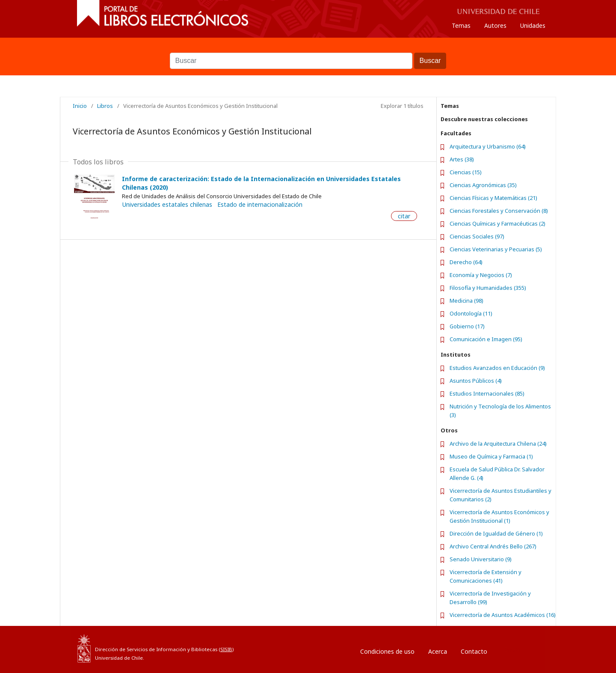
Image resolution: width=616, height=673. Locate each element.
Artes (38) (462, 159)
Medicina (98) (466, 301)
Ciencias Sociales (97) (477, 236)
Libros (105, 106)
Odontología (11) (471, 313)
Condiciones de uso (387, 651)
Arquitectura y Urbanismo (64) (488, 146)
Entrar (513, 649)
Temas (461, 25)
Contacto (474, 651)
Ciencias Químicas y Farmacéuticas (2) (498, 223)
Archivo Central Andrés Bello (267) (493, 546)
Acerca (438, 651)
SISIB (226, 649)
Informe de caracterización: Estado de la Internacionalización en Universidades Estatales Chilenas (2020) (261, 183)
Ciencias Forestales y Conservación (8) (499, 211)
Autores (495, 25)
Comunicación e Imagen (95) (486, 339)
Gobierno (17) (467, 326)
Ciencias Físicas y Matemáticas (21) (493, 198)
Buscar (308, 48)
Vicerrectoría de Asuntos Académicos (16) (503, 615)
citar (404, 216)
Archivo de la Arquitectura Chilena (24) (498, 444)
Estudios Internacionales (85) (487, 393)
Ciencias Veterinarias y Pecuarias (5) (496, 249)
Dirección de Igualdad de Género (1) (496, 533)
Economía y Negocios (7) (481, 275)
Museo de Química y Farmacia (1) (491, 456)
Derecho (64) (466, 262)
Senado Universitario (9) (481, 559)
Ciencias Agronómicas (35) (483, 185)
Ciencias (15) (466, 172)
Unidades (533, 25)
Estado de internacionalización (260, 205)
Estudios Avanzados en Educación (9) (497, 368)
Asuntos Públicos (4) (476, 381)
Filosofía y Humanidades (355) (488, 288)
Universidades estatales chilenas (167, 205)
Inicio (80, 106)
